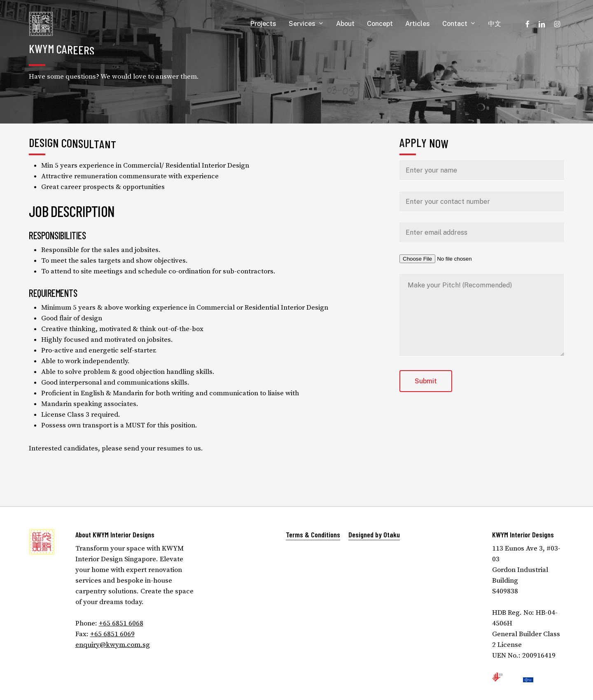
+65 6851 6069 (112, 634)
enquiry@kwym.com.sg (113, 645)
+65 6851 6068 (121, 623)
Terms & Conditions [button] (313, 534)
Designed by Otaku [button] (374, 534)
